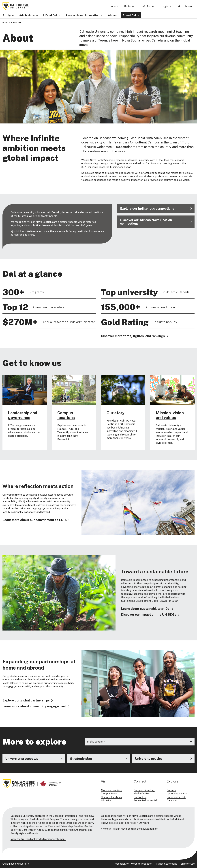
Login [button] (165, 6)
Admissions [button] (27, 15)
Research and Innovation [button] (83, 15)
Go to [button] (127, 6)
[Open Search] (179, 6)
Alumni (113, 15)
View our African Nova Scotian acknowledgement (130, 829)
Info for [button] (146, 6)
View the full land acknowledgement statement (38, 839)
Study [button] (7, 15)
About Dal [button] (129, 15)
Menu (190, 6)
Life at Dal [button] (50, 15)
